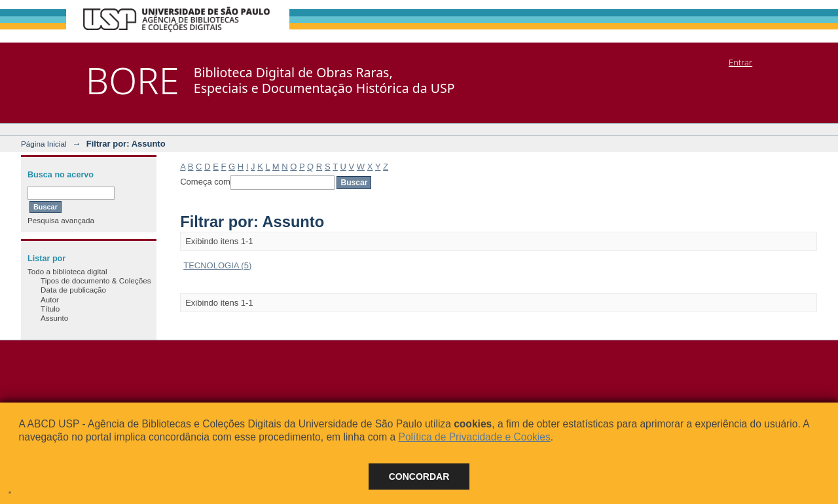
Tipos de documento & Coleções (96, 280)
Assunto (54, 318)
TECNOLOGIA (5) (217, 265)
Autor (50, 299)
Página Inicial (44, 144)
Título (50, 309)
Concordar (419, 477)
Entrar (740, 62)
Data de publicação (73, 290)
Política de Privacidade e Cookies (474, 437)
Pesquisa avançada (61, 220)
